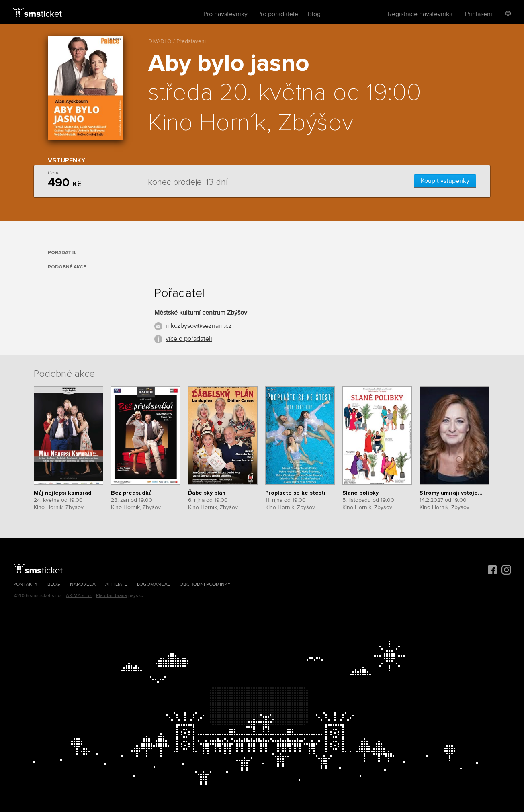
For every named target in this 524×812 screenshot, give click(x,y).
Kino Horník (207, 123)
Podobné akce (67, 267)
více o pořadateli (189, 339)
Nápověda (83, 584)
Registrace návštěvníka (420, 14)
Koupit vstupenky (445, 181)
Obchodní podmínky (205, 584)
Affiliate (116, 584)
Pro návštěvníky (225, 14)
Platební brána (112, 596)
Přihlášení (479, 14)
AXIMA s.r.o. (79, 596)
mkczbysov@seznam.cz (199, 326)
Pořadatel (62, 253)
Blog (314, 14)
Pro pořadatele (278, 14)
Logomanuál (154, 584)
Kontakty (26, 584)
